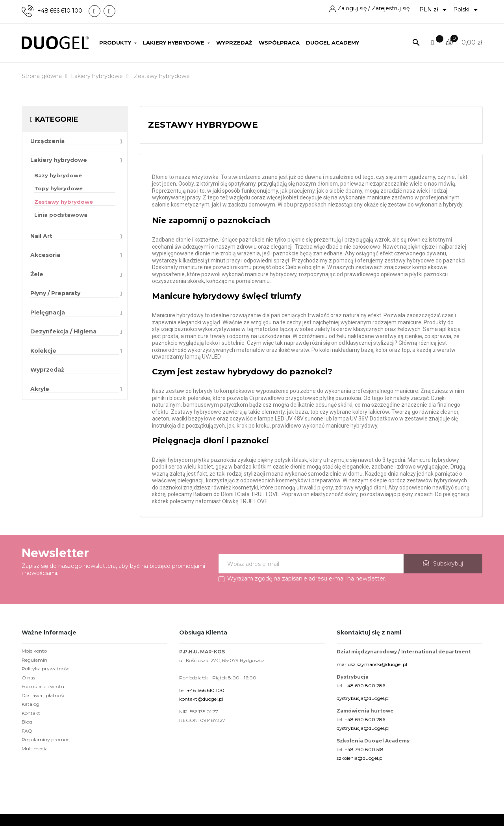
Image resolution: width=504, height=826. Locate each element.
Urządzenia (47, 141)
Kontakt (31, 713)
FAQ (27, 731)
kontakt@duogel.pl (201, 699)
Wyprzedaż (47, 370)
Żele (37, 274)
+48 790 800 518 (364, 749)
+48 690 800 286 (365, 686)
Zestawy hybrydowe (64, 202)
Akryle (40, 389)
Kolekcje (43, 351)
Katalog (31, 704)
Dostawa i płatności (44, 695)
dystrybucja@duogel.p (362, 698)
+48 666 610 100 (60, 11)
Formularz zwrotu (43, 686)
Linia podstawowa (61, 215)
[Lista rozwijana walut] (434, 10)
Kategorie (57, 119)
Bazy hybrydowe (58, 175)
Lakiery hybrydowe (59, 160)
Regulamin (34, 660)
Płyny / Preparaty (55, 293)
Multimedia (35, 749)
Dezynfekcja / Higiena (63, 332)
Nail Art (41, 236)
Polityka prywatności (46, 669)
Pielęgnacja (48, 313)
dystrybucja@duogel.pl (363, 728)
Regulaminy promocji (47, 739)
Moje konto (34, 651)
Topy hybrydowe (58, 188)
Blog (27, 722)
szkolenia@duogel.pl (360, 758)
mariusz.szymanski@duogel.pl (372, 664)
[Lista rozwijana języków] (467, 10)
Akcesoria (45, 255)
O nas (28, 678)
